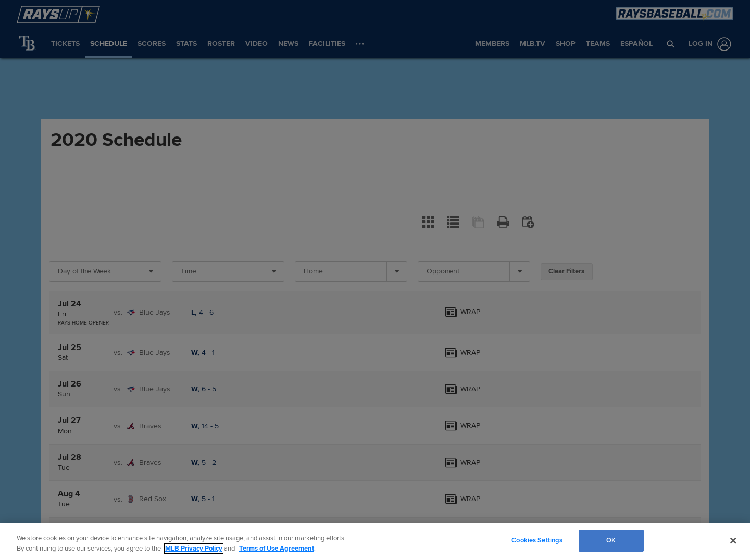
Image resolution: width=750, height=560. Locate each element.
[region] (375, 542)
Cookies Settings (537, 540)
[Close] (733, 540)
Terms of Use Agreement (277, 549)
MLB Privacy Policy (194, 549)
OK (611, 540)
